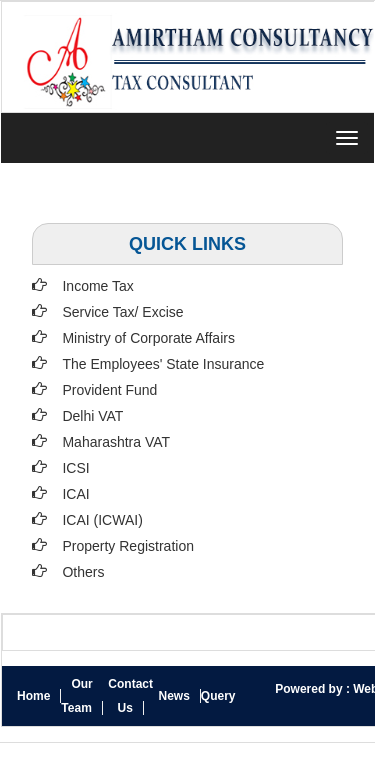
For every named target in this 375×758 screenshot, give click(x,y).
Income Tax (97, 286)
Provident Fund (109, 390)
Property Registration (128, 546)
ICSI (75, 468)
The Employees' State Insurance (163, 364)
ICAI (75, 494)
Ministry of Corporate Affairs (148, 338)
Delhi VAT (92, 416)
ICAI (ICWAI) (102, 520)
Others (83, 572)
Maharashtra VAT (116, 442)
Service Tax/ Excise (122, 312)
